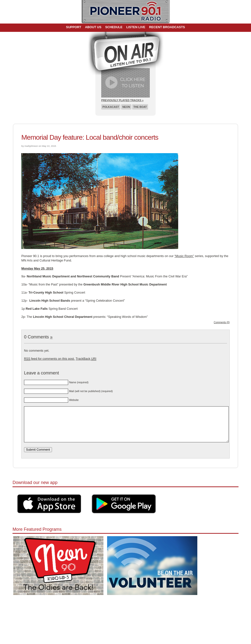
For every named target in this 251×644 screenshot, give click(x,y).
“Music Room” (184, 256)
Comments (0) (222, 322)
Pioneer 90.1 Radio (126, 12)
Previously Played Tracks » (122, 100)
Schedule (114, 27)
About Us (93, 27)
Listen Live (136, 27)
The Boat (140, 107)
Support (74, 27)
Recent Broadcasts (167, 27)
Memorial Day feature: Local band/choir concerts (90, 137)
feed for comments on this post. (49, 359)
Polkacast (111, 107)
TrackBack (86, 359)
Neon (126, 107)
